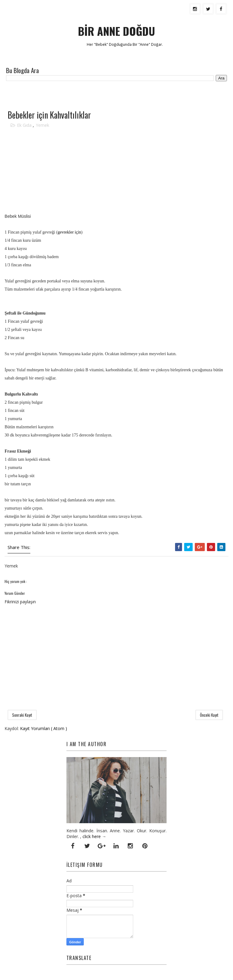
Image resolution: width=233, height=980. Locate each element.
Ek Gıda (25, 125)
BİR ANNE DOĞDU (116, 31)
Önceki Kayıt (209, 715)
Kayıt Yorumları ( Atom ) (44, 728)
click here (92, 836)
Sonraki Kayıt (22, 715)
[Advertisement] (76, 95)
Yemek (42, 125)
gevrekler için (69, 232)
